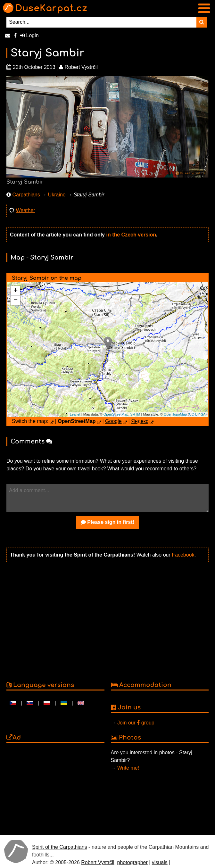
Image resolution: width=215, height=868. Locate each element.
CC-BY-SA (197, 414)
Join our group (136, 723)
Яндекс (140, 421)
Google (113, 421)
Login (29, 35)
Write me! (128, 768)
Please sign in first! (107, 522)
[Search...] (101, 22)
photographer (132, 862)
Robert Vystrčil (98, 862)
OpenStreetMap (116, 414)
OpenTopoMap (175, 414)
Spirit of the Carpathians (60, 847)
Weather (25, 210)
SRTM (135, 414)
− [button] (16, 301)
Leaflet (75, 414)
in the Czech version (131, 235)
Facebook (183, 555)
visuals (160, 862)
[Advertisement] (106, 617)
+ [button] (16, 291)
